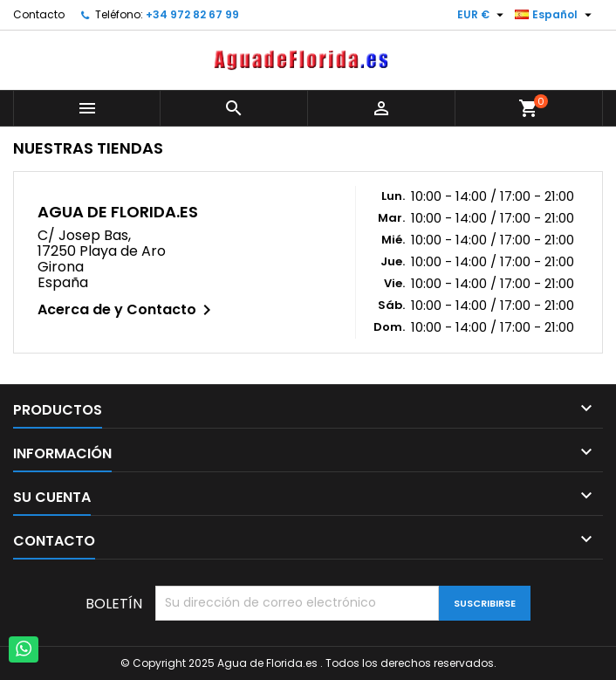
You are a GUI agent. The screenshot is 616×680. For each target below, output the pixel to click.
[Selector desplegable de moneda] (483, 15)
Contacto (39, 14)
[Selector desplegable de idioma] (555, 15)
